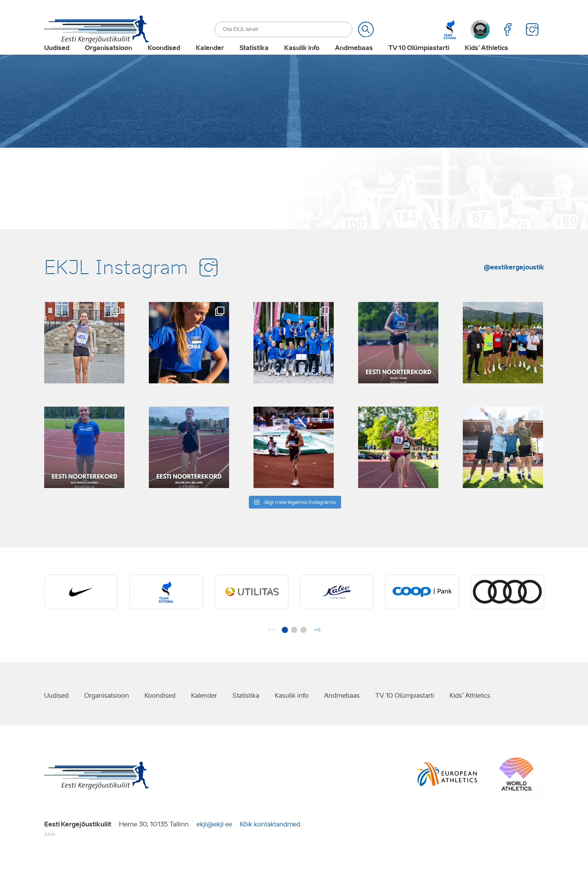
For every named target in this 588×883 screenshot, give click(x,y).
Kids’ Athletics (486, 60)
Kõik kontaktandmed (270, 848)
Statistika (254, 60)
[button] (285, 654)
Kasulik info (302, 60)
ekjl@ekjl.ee (214, 848)
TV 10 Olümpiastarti (419, 60)
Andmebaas (354, 60)
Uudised (57, 60)
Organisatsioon (109, 60)
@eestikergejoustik (514, 291)
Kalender (210, 60)
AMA (50, 859)
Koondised (164, 60)
